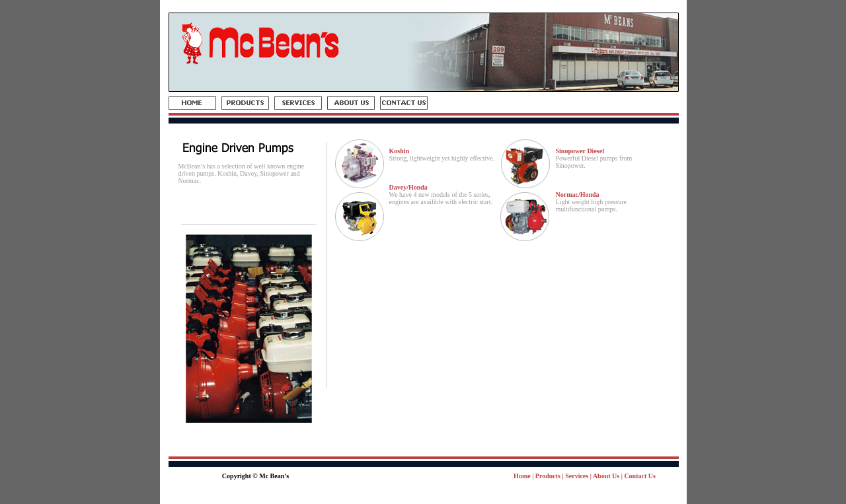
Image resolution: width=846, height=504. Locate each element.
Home (522, 476)
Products (548, 476)
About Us (606, 476)
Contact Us (640, 476)
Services (577, 476)
